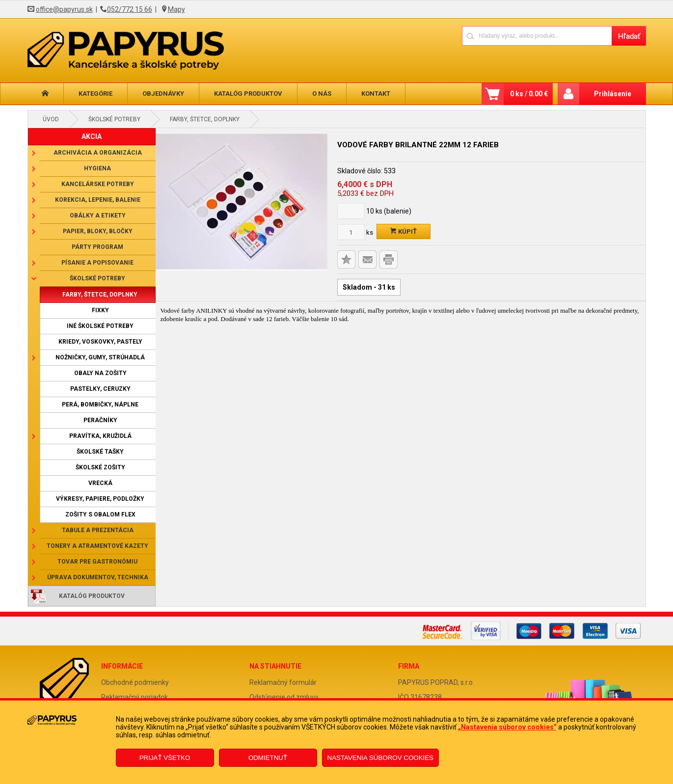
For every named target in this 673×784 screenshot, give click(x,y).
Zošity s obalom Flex (100, 514)
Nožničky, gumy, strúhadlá (100, 357)
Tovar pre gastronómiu (97, 562)
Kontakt (376, 94)
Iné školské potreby (100, 326)
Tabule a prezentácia (98, 530)
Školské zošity (100, 467)
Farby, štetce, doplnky (205, 119)
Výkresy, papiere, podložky (100, 499)
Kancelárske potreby (98, 184)
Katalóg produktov (248, 94)
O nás (322, 94)
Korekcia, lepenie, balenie (98, 200)
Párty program (97, 247)
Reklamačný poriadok (135, 697)
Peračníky (100, 420)
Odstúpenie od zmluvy (284, 697)
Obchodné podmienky (135, 682)
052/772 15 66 (130, 9)
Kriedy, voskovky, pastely (100, 342)
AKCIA (92, 136)
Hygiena (97, 168)
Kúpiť (404, 231)
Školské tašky (100, 452)
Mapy (176, 9)
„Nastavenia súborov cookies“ (507, 727)
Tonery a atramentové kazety (97, 546)
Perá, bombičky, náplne (100, 405)
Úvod (51, 119)
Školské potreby (114, 119)
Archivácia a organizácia (98, 153)
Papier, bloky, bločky (98, 231)
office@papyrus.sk (64, 9)
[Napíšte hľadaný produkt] (537, 36)
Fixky (100, 310)
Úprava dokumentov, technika (98, 577)
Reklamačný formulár (283, 682)
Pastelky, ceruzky (100, 389)
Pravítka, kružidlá (100, 436)
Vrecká (100, 483)
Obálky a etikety (98, 216)
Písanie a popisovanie (97, 263)
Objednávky (163, 94)
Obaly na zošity (100, 373)
